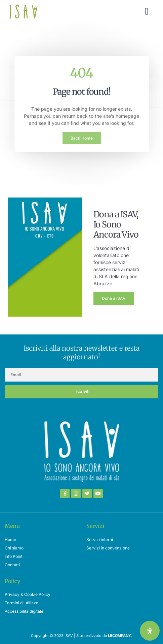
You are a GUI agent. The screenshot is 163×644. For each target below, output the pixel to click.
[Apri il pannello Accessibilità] (150, 631)
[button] (147, 11)
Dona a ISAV (114, 298)
